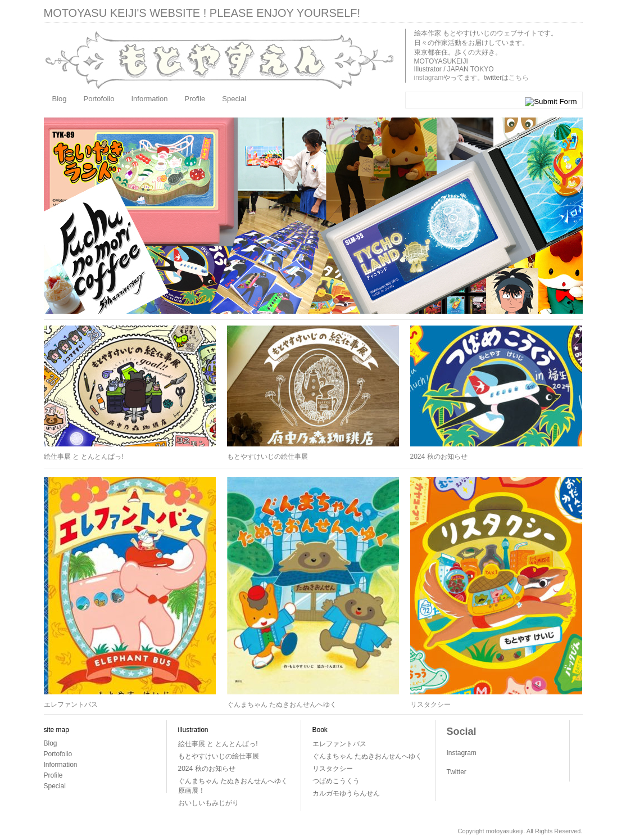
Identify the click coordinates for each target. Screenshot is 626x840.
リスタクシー (430, 704)
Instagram (462, 753)
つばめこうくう (336, 781)
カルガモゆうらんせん (346, 793)
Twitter (457, 772)
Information (149, 99)
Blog (60, 99)
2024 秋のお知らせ (439, 457)
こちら (519, 78)
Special (234, 99)
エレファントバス (71, 704)
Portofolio (99, 99)
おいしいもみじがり (208, 803)
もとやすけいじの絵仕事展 (267, 457)
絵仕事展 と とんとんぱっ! (84, 457)
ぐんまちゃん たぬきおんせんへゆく (282, 704)
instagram (429, 78)
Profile (195, 99)
